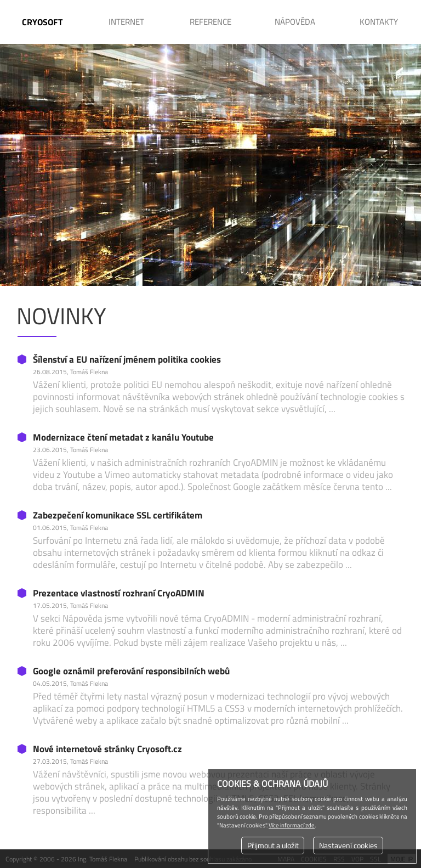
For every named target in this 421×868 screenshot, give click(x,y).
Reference (210, 22)
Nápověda (295, 22)
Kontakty (379, 22)
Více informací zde (292, 825)
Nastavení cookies (348, 846)
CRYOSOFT (42, 22)
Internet (126, 22)
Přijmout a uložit (273, 846)
